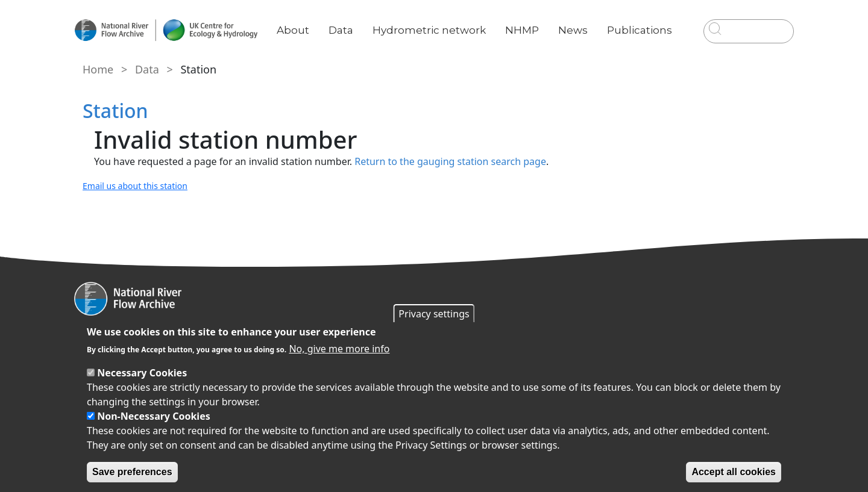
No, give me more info (339, 349)
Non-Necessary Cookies (154, 416)
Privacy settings (434, 314)
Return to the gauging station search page (448, 161)
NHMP (527, 21)
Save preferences (132, 472)
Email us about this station (134, 186)
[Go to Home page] (173, 30)
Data (348, 21)
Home (97, 69)
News (578, 21)
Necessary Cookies (142, 373)
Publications (644, 21)
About (300, 21)
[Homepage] (434, 298)
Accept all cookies (734, 472)
